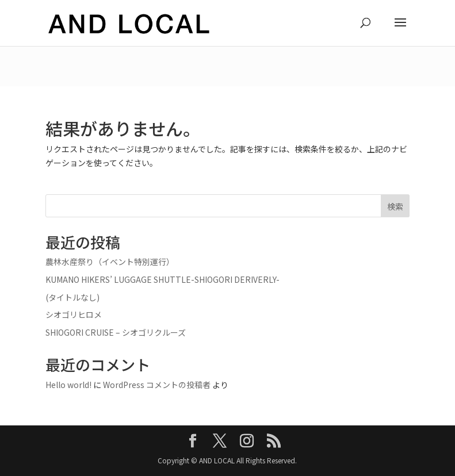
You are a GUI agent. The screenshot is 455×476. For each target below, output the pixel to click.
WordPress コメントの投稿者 (157, 385)
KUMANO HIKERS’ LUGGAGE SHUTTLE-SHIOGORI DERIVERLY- (162, 279)
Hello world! (68, 385)
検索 (395, 206)
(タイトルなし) (72, 297)
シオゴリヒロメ (74, 314)
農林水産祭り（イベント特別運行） (110, 262)
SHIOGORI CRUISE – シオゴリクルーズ (116, 332)
